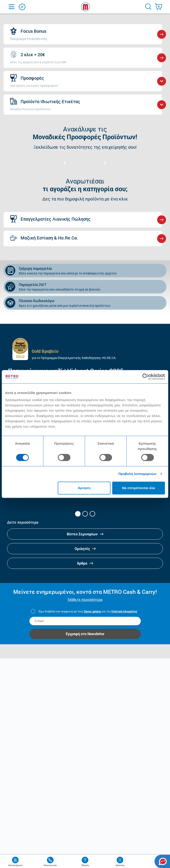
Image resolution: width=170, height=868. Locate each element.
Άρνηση (84, 488)
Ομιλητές (85, 549)
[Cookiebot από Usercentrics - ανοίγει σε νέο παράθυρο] (146, 377)
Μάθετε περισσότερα (85, 599)
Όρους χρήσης (93, 611)
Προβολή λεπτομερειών (137, 474)
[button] (78, 514)
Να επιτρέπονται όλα (139, 488)
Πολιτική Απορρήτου (124, 611)
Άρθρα (85, 563)
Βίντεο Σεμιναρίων (85, 534)
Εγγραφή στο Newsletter (85, 634)
